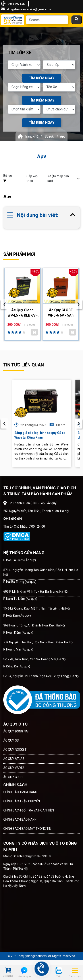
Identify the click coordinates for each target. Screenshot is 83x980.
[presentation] (4, 304)
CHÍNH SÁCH (15, 785)
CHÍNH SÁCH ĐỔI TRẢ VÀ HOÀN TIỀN (29, 810)
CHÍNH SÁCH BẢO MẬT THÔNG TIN (27, 829)
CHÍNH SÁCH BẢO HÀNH (20, 819)
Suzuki (49, 136)
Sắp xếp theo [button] (53, 179)
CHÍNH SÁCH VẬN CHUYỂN (22, 801)
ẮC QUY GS (11, 740)
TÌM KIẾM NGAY (42, 78)
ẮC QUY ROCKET (15, 750)
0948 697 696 (16, 4)
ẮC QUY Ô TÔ (15, 724)
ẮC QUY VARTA (14, 768)
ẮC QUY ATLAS (14, 759)
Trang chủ (31, 136)
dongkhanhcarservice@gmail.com (29, 9)
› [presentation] (79, 423)
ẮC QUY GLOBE (14, 777)
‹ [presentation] (4, 423)
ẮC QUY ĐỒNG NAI (16, 731)
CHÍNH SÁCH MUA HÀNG (20, 792)
